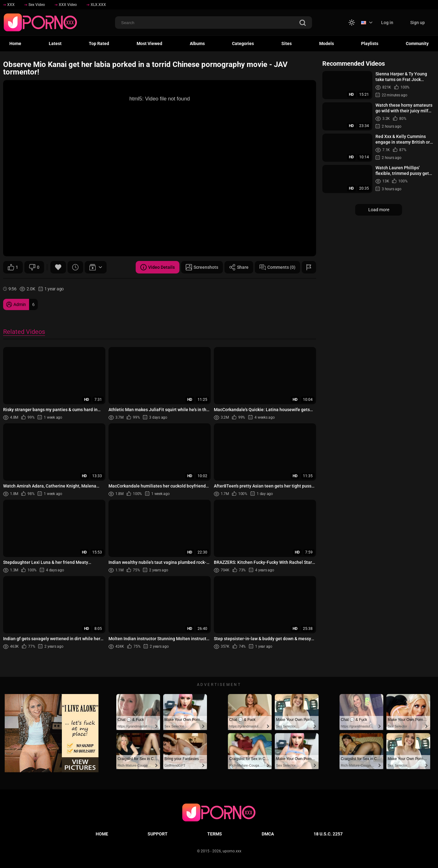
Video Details (158, 267)
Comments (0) (277, 267)
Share (239, 267)
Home (15, 43)
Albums (197, 43)
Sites (287, 43)
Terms (215, 834)
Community (417, 43)
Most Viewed (149, 43)
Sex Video (35, 5)
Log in (387, 23)
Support (158, 834)
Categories (243, 43)
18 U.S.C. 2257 (328, 834)
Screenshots (202, 267)
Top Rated (99, 43)
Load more (379, 210)
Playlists (370, 43)
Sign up (418, 23)
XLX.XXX (96, 5)
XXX (9, 5)
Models (327, 43)
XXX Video (66, 5)
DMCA (268, 834)
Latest (55, 43)
